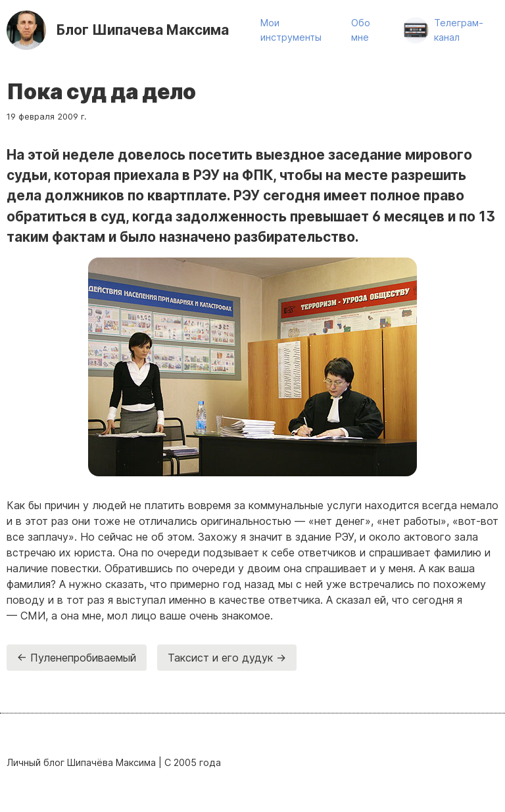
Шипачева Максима (143, 30)
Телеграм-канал (459, 30)
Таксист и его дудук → (227, 658)
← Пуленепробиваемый (77, 658)
